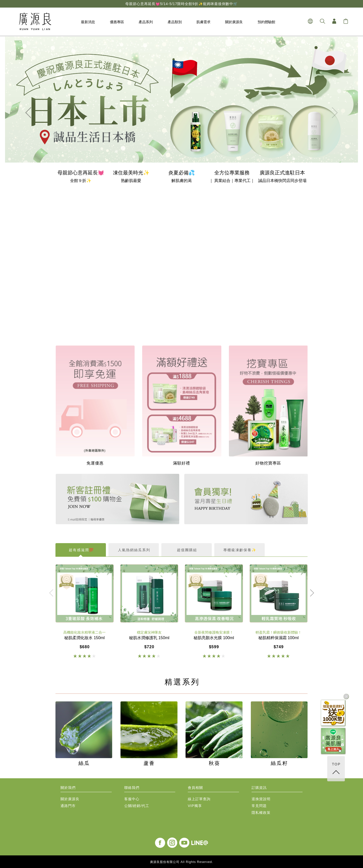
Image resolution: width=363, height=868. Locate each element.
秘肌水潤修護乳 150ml (149, 638)
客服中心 (132, 799)
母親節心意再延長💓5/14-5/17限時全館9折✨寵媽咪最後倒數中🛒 (181, 4)
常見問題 (259, 806)
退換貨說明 (261, 799)
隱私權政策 (261, 813)
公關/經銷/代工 (137, 806)
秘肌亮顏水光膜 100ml (214, 638)
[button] (29, 113)
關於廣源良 (70, 799)
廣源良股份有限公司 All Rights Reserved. (181, 862)
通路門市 (68, 806)
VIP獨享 (195, 806)
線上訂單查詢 (199, 799)
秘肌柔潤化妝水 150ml (84, 638)
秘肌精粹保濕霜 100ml (279, 638)
